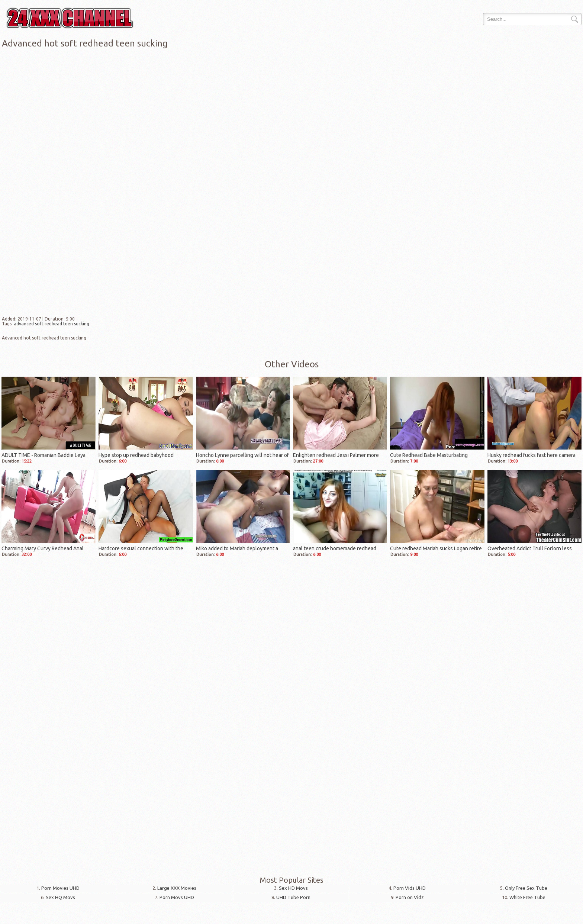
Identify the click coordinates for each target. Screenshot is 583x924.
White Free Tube (527, 897)
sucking (82, 324)
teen (68, 324)
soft (39, 324)
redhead (53, 324)
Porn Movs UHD (177, 897)
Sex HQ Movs (60, 897)
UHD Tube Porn (293, 897)
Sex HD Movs (293, 888)
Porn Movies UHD (60, 888)
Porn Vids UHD (410, 888)
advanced (24, 324)
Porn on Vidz (410, 897)
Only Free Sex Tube (526, 888)
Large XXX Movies (177, 888)
